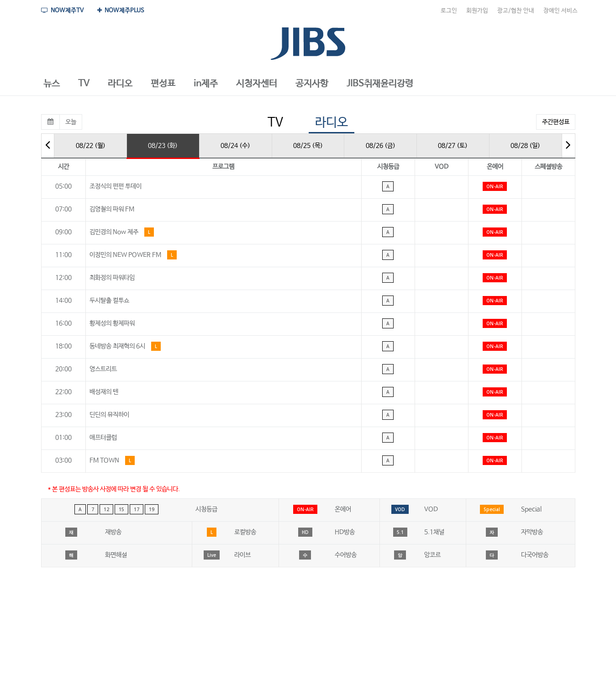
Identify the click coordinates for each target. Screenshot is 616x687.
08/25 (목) (308, 146)
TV (275, 123)
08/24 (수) (235, 146)
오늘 (71, 122)
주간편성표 (556, 122)
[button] (52, 84)
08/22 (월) (91, 146)
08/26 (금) (381, 146)
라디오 (332, 123)
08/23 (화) (163, 146)
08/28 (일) (525, 146)
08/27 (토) (453, 146)
